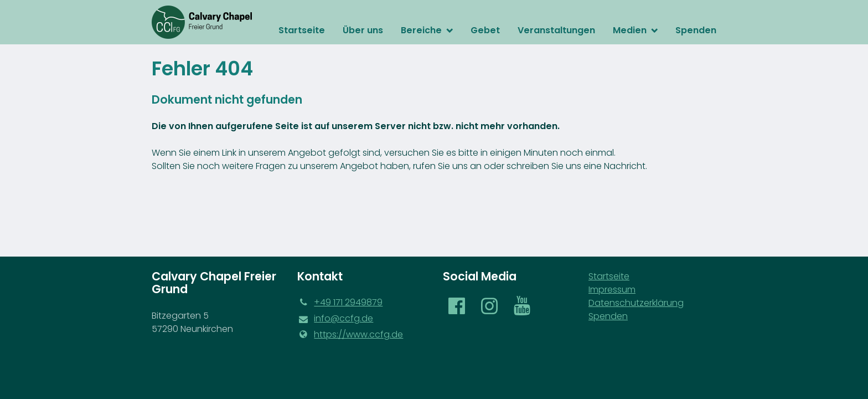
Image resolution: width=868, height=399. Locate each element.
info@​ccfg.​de (335, 319)
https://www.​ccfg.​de (350, 335)
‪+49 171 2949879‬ (340, 303)
